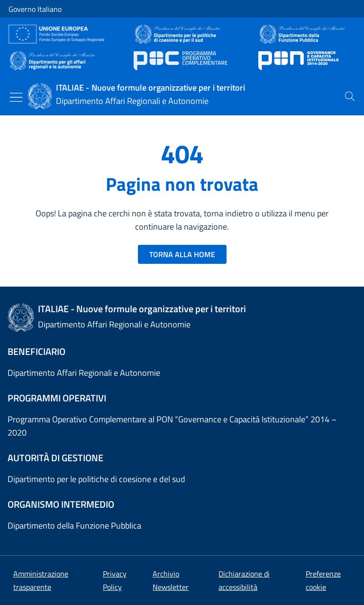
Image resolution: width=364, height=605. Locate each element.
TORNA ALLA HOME (182, 254)
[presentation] (350, 96)
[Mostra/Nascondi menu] (16, 97)
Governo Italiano (35, 9)
